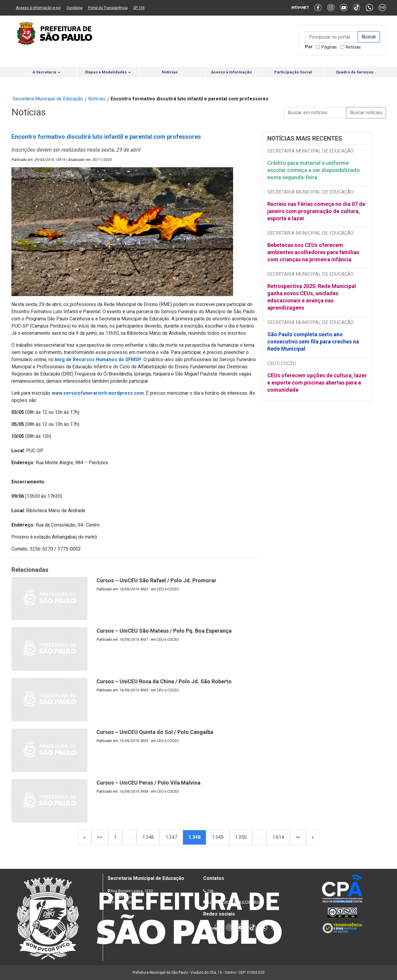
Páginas (329, 47)
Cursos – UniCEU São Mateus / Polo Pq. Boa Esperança (164, 631)
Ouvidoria (74, 8)
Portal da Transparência (108, 8)
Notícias (353, 47)
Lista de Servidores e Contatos (234, 902)
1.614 (278, 837)
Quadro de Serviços (355, 72)
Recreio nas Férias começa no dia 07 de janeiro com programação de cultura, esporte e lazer (316, 211)
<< (100, 837)
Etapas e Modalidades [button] (108, 72)
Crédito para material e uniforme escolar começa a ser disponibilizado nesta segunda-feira (314, 170)
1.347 (171, 837)
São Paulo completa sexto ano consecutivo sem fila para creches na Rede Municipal (313, 342)
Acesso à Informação (231, 72)
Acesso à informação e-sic (38, 8)
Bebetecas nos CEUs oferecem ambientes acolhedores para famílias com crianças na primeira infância (313, 252)
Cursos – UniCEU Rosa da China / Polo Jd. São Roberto (164, 681)
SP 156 (139, 8)
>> (298, 837)
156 (210, 891)
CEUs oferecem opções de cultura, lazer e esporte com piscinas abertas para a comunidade (317, 383)
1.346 (148, 837)
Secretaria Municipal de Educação (48, 99)
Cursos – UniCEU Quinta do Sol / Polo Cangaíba (155, 732)
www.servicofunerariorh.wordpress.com (98, 393)
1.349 (218, 837)
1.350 (241, 837)
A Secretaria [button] (46, 72)
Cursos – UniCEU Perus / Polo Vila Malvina (148, 783)
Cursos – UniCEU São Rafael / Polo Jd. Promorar (156, 580)
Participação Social (293, 72)
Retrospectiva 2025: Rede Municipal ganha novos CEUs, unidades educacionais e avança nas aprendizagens (312, 297)
